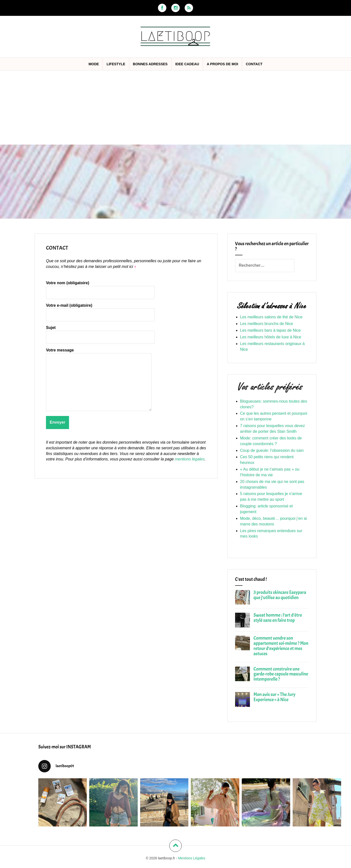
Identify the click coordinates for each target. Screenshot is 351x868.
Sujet (100, 332)
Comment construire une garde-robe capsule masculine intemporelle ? (281, 674)
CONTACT (254, 64)
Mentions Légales (192, 858)
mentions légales (190, 459)
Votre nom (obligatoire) (100, 288)
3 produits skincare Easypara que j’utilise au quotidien (280, 595)
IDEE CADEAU (187, 64)
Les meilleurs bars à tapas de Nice (270, 330)
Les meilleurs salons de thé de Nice (271, 317)
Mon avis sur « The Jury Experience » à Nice (275, 697)
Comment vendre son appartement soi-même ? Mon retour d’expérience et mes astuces (281, 646)
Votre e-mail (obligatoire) (100, 310)
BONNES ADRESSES (150, 64)
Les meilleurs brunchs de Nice (266, 324)
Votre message (99, 353)
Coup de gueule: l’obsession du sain (272, 450)
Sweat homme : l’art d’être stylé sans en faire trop (278, 618)
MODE (94, 64)
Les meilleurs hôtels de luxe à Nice (271, 337)
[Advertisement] (175, 108)
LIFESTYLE (116, 64)
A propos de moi (222, 64)
